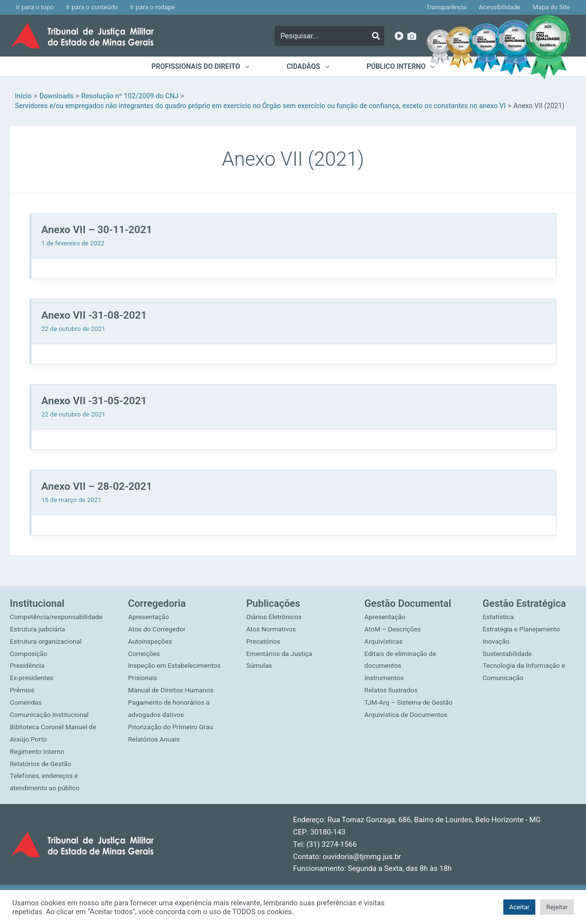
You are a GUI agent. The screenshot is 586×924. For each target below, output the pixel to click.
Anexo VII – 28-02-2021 (97, 486)
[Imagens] (412, 36)
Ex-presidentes (32, 679)
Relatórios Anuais (155, 727)
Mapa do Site (553, 7)
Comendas (26, 703)
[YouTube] (399, 36)
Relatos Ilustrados (392, 679)
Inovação (497, 630)
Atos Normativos (272, 618)
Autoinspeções (151, 630)
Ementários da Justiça (280, 642)
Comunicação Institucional (51, 715)
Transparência (453, 7)
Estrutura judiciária (39, 630)
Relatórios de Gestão (42, 764)
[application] (246, 66)
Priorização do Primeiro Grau (172, 715)
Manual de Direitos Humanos (172, 679)
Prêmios (23, 691)
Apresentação (149, 605)
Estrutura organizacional (47, 642)
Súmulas (259, 654)
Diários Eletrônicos (275, 605)
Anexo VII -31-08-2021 (94, 315)
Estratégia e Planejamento (523, 618)
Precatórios (264, 630)
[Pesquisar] (376, 36)
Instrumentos (385, 666)
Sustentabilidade (508, 642)
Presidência (28, 666)
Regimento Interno (38, 751)
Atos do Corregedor (158, 618)
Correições (144, 642)
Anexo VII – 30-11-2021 (97, 230)
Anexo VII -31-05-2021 (94, 401)
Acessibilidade (503, 7)
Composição (29, 654)
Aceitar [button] (519, 907)
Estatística (499, 605)
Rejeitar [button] (557, 907)
